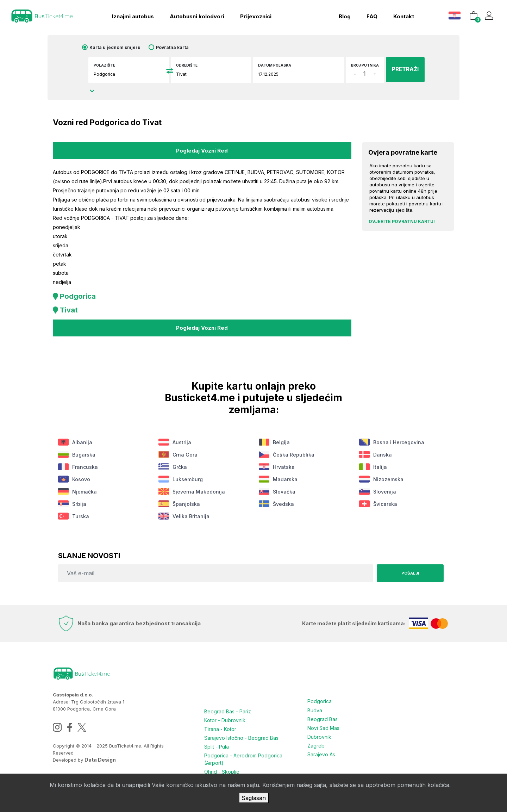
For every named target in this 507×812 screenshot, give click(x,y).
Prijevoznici (253, 15)
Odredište (190, 65)
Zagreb (316, 742)
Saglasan (254, 798)
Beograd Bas (323, 716)
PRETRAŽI (400, 70)
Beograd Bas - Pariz (228, 710)
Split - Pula (217, 743)
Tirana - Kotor (220, 727)
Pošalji (408, 571)
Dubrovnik (319, 733)
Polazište (111, 65)
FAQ (370, 15)
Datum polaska (275, 65)
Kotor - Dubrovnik (225, 718)
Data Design (100, 758)
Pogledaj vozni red (202, 150)
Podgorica (320, 699)
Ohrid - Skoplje (222, 768)
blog (343, 15)
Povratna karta (179, 47)
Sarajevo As (321, 750)
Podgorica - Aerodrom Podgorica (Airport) (243, 756)
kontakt (402, 15)
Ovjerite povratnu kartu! (402, 221)
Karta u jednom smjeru (122, 47)
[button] (454, 14)
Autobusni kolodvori (195, 15)
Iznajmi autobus (130, 15)
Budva (315, 708)
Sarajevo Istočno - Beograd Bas (241, 735)
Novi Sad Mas (323, 725)
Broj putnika (356, 68)
